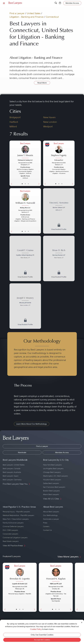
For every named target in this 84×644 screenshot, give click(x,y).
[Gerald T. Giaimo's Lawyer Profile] (25, 254)
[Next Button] (39, 163)
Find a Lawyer (17, 13)
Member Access (62, 452)
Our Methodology (50, 515)
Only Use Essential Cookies (42, 635)
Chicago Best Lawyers (52, 472)
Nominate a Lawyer (51, 519)
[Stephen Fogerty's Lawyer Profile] (59, 150)
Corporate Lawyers (10, 534)
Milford (13, 126)
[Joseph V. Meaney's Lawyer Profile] (25, 302)
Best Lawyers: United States (14, 465)
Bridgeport (15, 117)
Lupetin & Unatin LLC (20, 584)
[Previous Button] (11, 163)
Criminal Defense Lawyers (13, 526)
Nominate (22, 452)
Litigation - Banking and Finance (27, 17)
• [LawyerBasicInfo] (22, 184)
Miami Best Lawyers (51, 494)
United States (34, 13)
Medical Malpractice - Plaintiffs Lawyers (18, 515)
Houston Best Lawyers (52, 480)
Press (45, 523)
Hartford (14, 122)
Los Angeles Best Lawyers (53, 469)
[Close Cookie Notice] (82, 622)
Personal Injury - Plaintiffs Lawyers (16, 512)
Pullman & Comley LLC (25, 160)
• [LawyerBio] (25, 184)
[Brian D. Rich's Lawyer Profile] (59, 254)
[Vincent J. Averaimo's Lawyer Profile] (59, 207)
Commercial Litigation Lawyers (15, 538)
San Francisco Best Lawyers (54, 487)
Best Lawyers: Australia (12, 472)
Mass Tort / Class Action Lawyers (16, 519)
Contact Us (47, 530)
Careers (46, 526)
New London (50, 122)
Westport (48, 126)
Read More (42, 83)
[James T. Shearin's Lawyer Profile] (25, 150)
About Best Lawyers (51, 512)
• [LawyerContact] (28, 184)
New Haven (49, 117)
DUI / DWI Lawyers (10, 530)
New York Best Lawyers (52, 465)
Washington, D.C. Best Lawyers (55, 476)
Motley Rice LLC (25, 208)
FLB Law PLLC (59, 160)
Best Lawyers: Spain (11, 476)
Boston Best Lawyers (51, 491)
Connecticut (52, 17)
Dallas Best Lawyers (51, 483)
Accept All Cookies (42, 640)
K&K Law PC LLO (56, 584)
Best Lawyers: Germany (12, 480)
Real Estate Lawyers (11, 541)
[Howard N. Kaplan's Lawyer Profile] (56, 574)
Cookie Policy (36, 629)
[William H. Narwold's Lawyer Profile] (25, 198)
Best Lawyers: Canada (12, 469)
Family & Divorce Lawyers (13, 523)
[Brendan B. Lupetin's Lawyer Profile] (20, 574)
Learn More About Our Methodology (32, 424)
